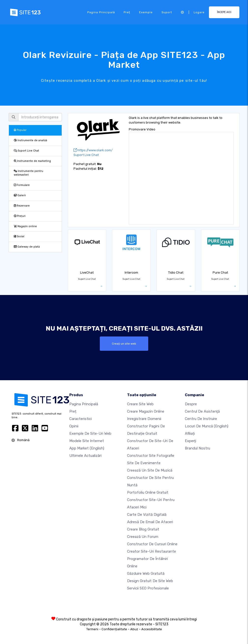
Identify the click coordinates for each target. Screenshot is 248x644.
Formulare (22, 185)
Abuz (134, 629)
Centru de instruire (201, 419)
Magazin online (25, 226)
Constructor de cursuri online (152, 544)
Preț (127, 12)
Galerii (20, 195)
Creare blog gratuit (143, 529)
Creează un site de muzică (150, 470)
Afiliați (190, 434)
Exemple (146, 12)
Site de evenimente (144, 463)
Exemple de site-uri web (90, 434)
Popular (20, 130)
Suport (167, 12)
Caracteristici (80, 419)
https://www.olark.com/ (93, 150)
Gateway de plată (27, 247)
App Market (87, 448)
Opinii (74, 426)
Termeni (92, 629)
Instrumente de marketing (32, 161)
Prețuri (20, 216)
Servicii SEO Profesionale (148, 588)
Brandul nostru (197, 448)
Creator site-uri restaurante (152, 551)
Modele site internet (87, 441)
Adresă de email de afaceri (150, 522)
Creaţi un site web (124, 344)
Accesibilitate (152, 629)
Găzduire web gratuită (146, 574)
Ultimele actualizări (85, 456)
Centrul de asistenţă (202, 411)
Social (19, 236)
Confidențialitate (114, 629)
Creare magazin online (146, 411)
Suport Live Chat (26, 151)
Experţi (190, 441)
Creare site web (140, 404)
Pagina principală (101, 12)
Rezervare (22, 206)
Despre (191, 404)
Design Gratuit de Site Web (150, 581)
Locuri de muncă (207, 426)
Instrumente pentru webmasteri (29, 173)
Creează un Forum (143, 537)
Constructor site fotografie (151, 456)
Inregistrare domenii (144, 419)
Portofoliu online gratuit (148, 492)
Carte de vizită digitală (147, 515)
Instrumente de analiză (30, 140)
